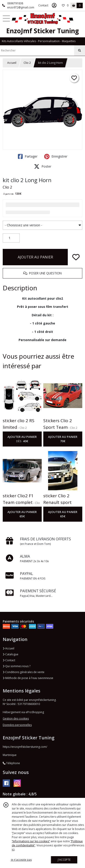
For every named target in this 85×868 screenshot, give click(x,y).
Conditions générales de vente (24, 672)
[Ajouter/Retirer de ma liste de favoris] (76, 257)
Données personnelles (17, 725)
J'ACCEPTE (64, 860)
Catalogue (11, 654)
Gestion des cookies (16, 719)
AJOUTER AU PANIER (35, 257)
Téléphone (11, 763)
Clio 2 (27, 63)
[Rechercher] (80, 51)
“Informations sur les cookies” (31, 841)
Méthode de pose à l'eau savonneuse (28, 678)
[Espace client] (54, 5)
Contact (43, 5)
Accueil (12, 63)
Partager (28, 156)
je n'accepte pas (21, 860)
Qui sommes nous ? (17, 666)
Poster (43, 166)
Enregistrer (56, 156)
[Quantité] (11, 238)
